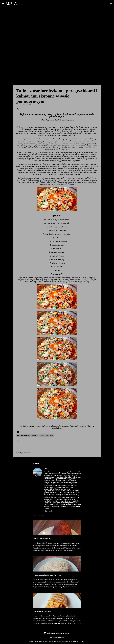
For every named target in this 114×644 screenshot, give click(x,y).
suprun (63, 637)
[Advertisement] (57, 69)
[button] (18, 109)
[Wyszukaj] (19, 4)
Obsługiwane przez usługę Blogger (57, 633)
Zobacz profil (48, 511)
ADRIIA (11, 3)
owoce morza (47, 435)
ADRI (45, 469)
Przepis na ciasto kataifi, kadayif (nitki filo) (47, 575)
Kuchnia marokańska (27, 435)
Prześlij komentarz (23, 453)
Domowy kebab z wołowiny (42, 612)
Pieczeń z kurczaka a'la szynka (43, 539)
